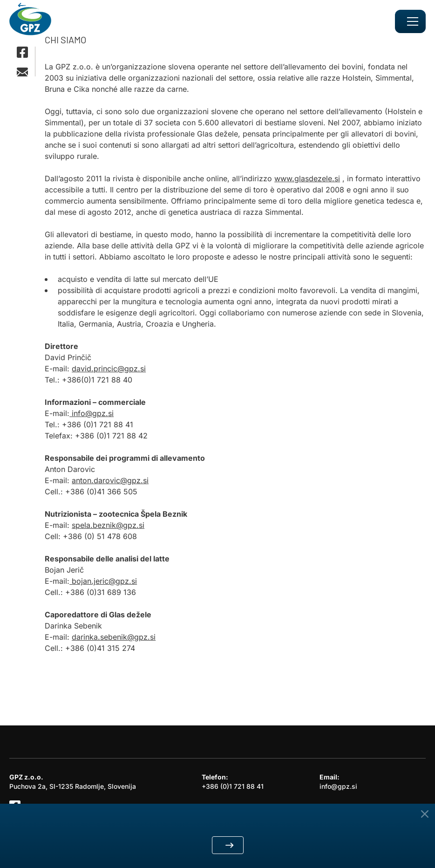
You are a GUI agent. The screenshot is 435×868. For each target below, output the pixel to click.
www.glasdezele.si (307, 178)
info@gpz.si (92, 413)
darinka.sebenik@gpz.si (114, 637)
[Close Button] (425, 814)
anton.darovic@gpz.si (110, 480)
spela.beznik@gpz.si (108, 525)
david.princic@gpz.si (109, 369)
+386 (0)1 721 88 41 (233, 786)
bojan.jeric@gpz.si (103, 581)
